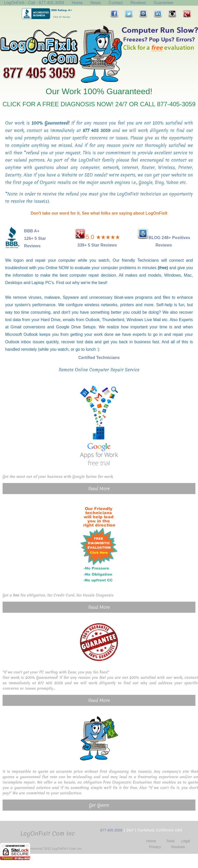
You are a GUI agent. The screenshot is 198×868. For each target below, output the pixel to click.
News (96, 3)
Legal (186, 841)
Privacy (155, 847)
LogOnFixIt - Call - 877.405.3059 (34, 3)
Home (77, 3)
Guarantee (163, 3)
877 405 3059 (111, 830)
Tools (171, 841)
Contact (116, 3)
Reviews (138, 3)
